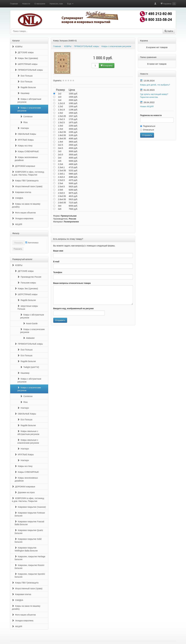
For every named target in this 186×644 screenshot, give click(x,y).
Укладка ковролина (23, 218)
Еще (70, 4)
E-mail (56, 262)
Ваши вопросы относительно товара (72, 283)
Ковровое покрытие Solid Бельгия (28, 540)
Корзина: (168, 4)
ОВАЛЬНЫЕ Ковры (25, 134)
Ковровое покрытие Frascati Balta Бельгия (29, 523)
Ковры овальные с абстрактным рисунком (28, 433)
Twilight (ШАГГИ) (30, 367)
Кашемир (23, 93)
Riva (24, 122)
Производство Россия (29, 277)
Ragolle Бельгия (27, 87)
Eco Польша (25, 82)
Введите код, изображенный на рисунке (73, 308)
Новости (26, 4)
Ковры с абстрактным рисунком (29, 100)
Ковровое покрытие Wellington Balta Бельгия (26, 549)
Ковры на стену (24, 146)
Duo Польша (25, 76)
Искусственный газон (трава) (27, 186)
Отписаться (147, 130)
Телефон (58, 272)
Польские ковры (27, 283)
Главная (14, 4)
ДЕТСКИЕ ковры (24, 52)
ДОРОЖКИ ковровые (24, 166)
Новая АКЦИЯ (147, 106)
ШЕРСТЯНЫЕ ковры (26, 64)
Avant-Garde (30, 323)
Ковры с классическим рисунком (32, 331)
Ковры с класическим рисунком (29, 109)
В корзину (107, 66)
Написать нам (56, 4)
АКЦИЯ (17, 224)
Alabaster (29, 338)
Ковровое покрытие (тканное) (30, 507)
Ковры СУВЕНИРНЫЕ (27, 151)
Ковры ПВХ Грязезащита (25, 181)
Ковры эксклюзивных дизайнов (26, 159)
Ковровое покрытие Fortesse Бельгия (30, 514)
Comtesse (26, 117)
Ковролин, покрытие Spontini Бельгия (30, 575)
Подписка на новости (151, 115)
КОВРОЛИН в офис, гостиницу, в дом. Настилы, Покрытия (28, 173)
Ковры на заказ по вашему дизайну (26, 205)
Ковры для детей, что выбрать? (155, 85)
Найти (169, 31)
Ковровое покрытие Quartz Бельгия (29, 532)
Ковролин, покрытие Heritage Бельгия (30, 558)
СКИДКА (18, 198)
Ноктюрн (23, 128)
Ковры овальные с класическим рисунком (28, 441)
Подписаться (148, 126)
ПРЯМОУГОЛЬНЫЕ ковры (29, 70)
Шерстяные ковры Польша (28, 307)
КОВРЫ (17, 47)
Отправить (60, 320)
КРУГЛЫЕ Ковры (24, 140)
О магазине (40, 4)
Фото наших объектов (24, 213)
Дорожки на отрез (25, 492)
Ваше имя (58, 251)
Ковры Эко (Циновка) (26, 58)
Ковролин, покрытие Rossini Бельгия (29, 567)
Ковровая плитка (21, 192)
